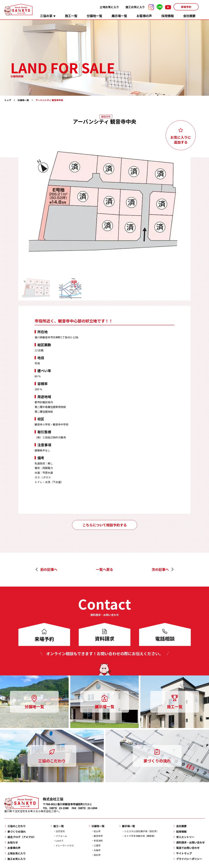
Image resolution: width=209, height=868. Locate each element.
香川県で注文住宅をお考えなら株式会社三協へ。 (33, 810)
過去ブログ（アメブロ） (22, 837)
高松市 (97, 855)
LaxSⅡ (60, 841)
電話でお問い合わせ (188, 848)
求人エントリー (185, 837)
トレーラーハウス (65, 845)
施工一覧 (71, 16)
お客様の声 (144, 16)
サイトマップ (184, 853)
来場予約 (186, 7)
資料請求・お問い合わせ (190, 842)
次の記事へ (160, 569)
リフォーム (61, 836)
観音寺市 (98, 836)
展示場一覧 (119, 16)
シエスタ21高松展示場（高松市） (142, 831)
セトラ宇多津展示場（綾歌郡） (140, 836)
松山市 (97, 831)
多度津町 (98, 841)
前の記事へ (49, 569)
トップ (8, 100)
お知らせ (13, 842)
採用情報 (168, 16)
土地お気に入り (109, 7)
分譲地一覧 (94, 16)
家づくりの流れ (17, 832)
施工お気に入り (135, 7)
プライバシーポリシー (189, 859)
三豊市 (97, 845)
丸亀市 (97, 850)
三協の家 (46, 16)
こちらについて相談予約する (105, 525)
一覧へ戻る (104, 569)
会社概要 (189, 16)
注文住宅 (60, 831)
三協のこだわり (17, 826)
